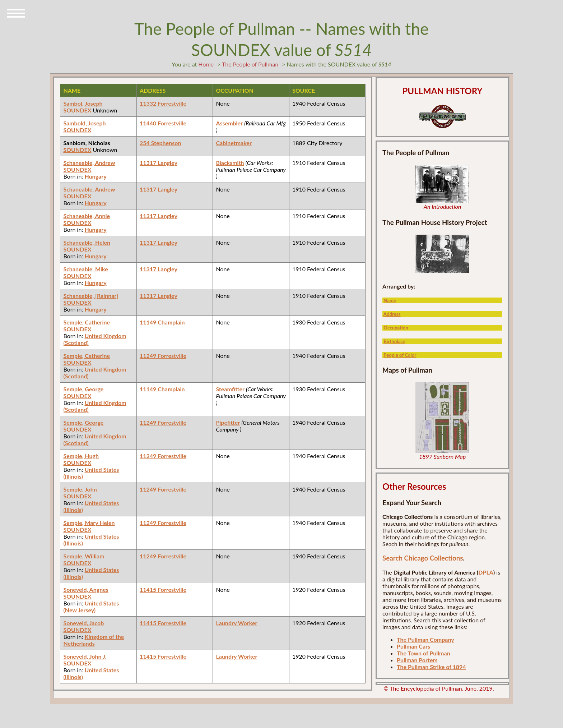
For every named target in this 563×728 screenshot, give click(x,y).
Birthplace (394, 341)
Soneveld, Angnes (86, 589)
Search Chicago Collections (423, 558)
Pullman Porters (417, 660)
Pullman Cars (413, 646)
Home (206, 64)
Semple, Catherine (87, 322)
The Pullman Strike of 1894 (431, 667)
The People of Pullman (250, 64)
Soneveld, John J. (85, 656)
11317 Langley (159, 163)
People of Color (400, 355)
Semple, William (84, 556)
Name (390, 300)
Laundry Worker (236, 623)
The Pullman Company (425, 639)
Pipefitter (228, 422)
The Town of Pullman (424, 653)
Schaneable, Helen (87, 242)
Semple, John (80, 489)
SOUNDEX (77, 110)
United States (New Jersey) (91, 607)
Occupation (396, 328)
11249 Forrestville (163, 356)
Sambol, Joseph (83, 103)
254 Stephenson (160, 143)
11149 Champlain (162, 322)
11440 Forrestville (163, 123)
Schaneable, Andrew (89, 163)
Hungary (95, 176)
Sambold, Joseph (84, 123)
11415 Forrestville (163, 589)
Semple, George (83, 389)
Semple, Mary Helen (89, 523)
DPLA (486, 572)
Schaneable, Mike (85, 269)
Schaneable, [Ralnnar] (91, 296)
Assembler (229, 123)
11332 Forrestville (163, 103)
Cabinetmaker (234, 143)
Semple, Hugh (81, 456)
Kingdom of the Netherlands (94, 640)
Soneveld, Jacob (83, 623)
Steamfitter (230, 389)
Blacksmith (230, 163)
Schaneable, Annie (87, 216)
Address (392, 314)
